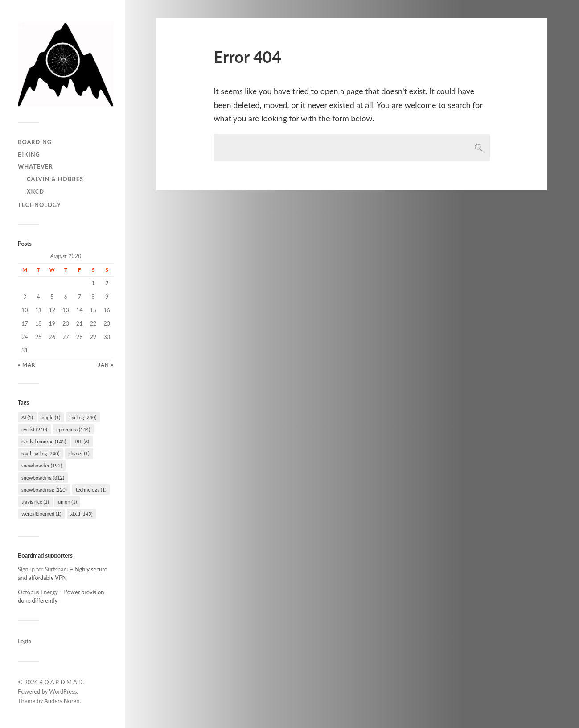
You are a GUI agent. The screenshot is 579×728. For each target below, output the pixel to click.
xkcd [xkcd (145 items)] (82, 514)
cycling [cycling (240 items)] (83, 417)
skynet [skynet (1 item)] (79, 453)
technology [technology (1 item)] (91, 490)
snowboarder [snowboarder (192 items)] (42, 465)
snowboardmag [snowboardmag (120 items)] (44, 490)
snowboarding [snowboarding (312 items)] (43, 478)
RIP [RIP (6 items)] (82, 441)
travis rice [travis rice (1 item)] (35, 502)
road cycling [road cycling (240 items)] (40, 453)
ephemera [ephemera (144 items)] (73, 429)
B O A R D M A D (61, 682)
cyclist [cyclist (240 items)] (34, 429)
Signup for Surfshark (43, 569)
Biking (29, 154)
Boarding (35, 142)
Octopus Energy (38, 592)
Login (25, 641)
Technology (39, 205)
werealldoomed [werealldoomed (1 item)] (41, 514)
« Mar (27, 365)
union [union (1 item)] (67, 502)
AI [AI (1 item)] (27, 417)
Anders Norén (62, 701)
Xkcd (35, 191)
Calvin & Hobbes (55, 179)
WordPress (63, 691)
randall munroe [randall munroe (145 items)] (44, 441)
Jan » (106, 365)
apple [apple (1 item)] (51, 417)
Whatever (35, 166)
